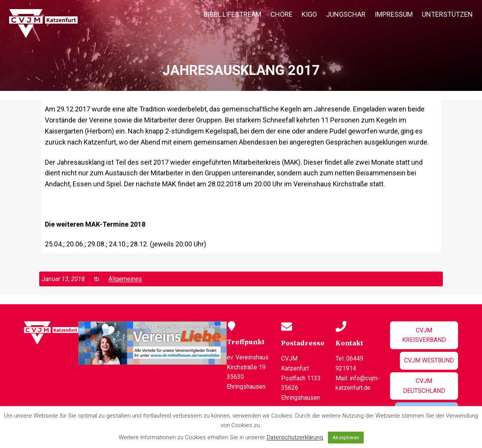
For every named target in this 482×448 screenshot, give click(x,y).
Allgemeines (125, 279)
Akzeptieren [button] (346, 438)
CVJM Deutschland (424, 386)
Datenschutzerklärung (295, 437)
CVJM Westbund (429, 360)
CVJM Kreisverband (424, 335)
